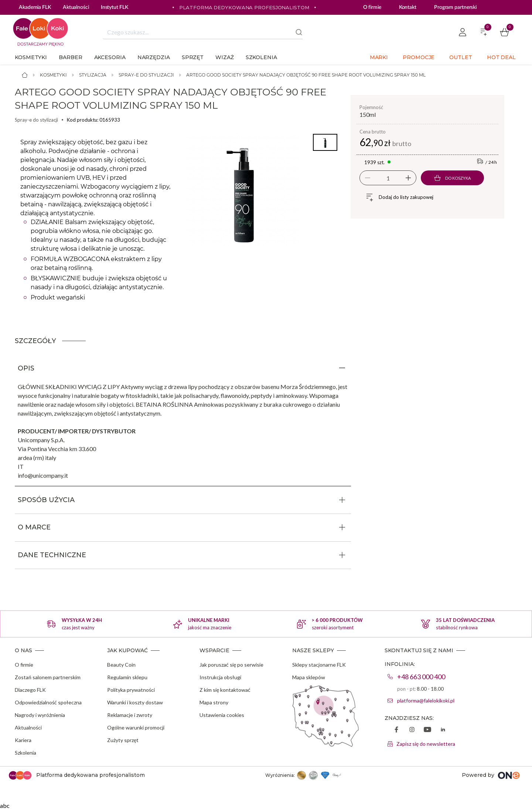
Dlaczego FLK (30, 690)
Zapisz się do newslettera (426, 744)
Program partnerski (455, 7)
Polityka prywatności (131, 690)
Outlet (461, 57)
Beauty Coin (121, 665)
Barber (70, 57)
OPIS (26, 368)
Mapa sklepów (309, 677)
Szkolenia (261, 57)
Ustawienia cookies (222, 715)
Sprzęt (193, 57)
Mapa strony (214, 702)
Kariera (23, 740)
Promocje (419, 57)
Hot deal (501, 57)
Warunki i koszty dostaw (135, 702)
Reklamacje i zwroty (130, 715)
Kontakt (408, 7)
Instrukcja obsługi (220, 677)
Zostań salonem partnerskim (48, 677)
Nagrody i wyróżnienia (40, 715)
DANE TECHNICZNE (52, 555)
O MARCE (34, 527)
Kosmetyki (31, 57)
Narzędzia (154, 57)
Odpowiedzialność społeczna (48, 702)
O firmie (372, 7)
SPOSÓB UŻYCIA (46, 500)
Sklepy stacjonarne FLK (319, 665)
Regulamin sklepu (127, 677)
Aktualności (28, 727)
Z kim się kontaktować (225, 690)
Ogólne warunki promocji (136, 727)
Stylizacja (93, 75)
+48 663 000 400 (421, 677)
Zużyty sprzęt (123, 740)
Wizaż (225, 57)
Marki (379, 57)
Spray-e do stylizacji (146, 75)
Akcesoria (110, 57)
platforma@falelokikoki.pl (426, 700)
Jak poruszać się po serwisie (231, 665)
